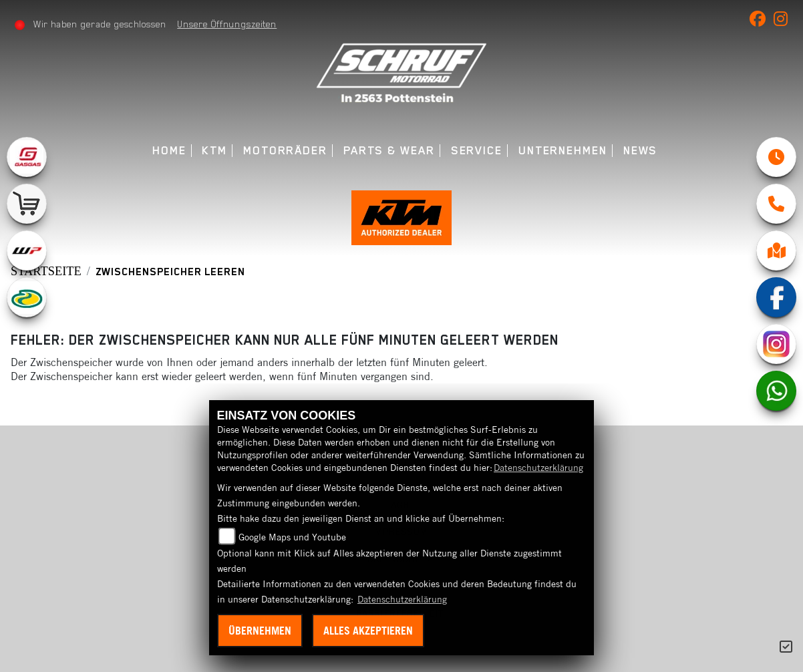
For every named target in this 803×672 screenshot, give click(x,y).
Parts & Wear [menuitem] (389, 151)
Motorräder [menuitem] (285, 151)
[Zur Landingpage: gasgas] (27, 157)
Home (169, 151)
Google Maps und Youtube (292, 537)
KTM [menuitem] (214, 151)
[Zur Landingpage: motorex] (27, 297)
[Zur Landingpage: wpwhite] (27, 250)
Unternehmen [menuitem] (563, 151)
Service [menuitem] (477, 151)
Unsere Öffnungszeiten (227, 24)
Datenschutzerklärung (538, 468)
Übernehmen (260, 631)
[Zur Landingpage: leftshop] (27, 204)
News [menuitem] (641, 151)
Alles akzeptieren (368, 631)
